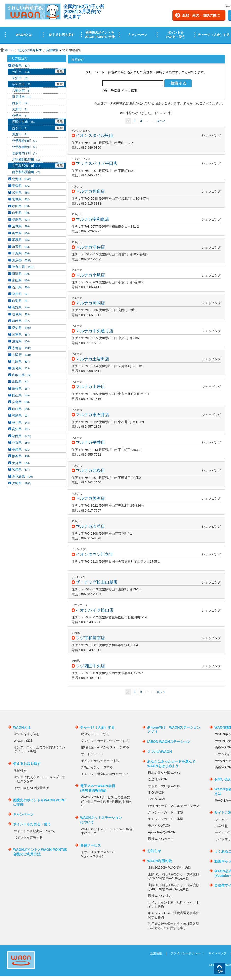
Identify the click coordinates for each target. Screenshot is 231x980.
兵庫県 (22, 361)
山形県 (22, 213)
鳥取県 (21, 382)
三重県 (22, 334)
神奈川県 (24, 267)
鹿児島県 (23, 476)
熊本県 (22, 456)
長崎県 (22, 449)
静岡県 (22, 321)
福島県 (22, 220)
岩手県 (22, 193)
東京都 (22, 260)
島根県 (22, 388)
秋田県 (22, 206)
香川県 (22, 422)
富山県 (22, 280)
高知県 (22, 429)
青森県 (22, 186)
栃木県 (22, 233)
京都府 (22, 348)
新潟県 (22, 274)
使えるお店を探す (30, 50)
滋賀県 (22, 341)
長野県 (22, 307)
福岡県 (22, 436)
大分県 (22, 463)
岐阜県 (22, 314)
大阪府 (22, 355)
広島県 (22, 402)
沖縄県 (22, 483)
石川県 (22, 287)
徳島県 (21, 416)
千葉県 (22, 253)
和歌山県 (22, 375)
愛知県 (22, 328)
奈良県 (22, 368)
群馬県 (22, 240)
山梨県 (21, 301)
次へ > (161, 121)
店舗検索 (52, 50)
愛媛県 (22, 66)
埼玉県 (22, 247)
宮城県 (22, 199)
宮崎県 (22, 470)
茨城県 (22, 226)
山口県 (22, 409)
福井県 (21, 294)
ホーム (9, 50)
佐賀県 (22, 443)
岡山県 (22, 395)
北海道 (22, 179)
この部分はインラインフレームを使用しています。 (115, 23)
